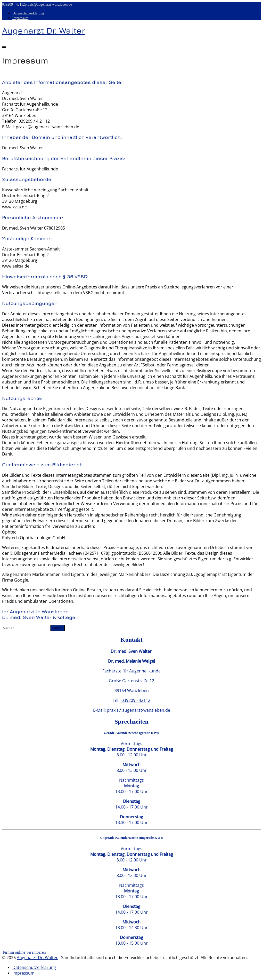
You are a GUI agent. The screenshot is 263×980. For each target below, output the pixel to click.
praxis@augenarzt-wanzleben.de (48, 5)
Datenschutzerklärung (28, 13)
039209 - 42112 (13, 5)
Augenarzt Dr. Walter (37, 958)
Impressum (20, 18)
